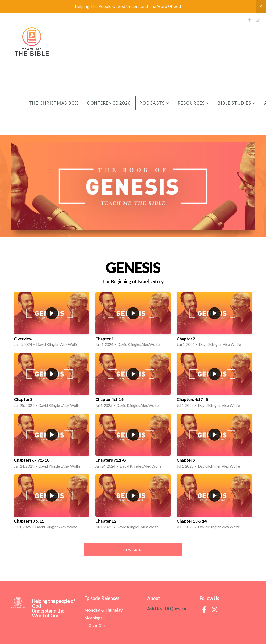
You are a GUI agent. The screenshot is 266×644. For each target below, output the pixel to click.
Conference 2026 (109, 103)
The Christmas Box (54, 103)
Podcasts (154, 103)
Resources (193, 103)
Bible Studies (237, 103)
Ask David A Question (167, 609)
